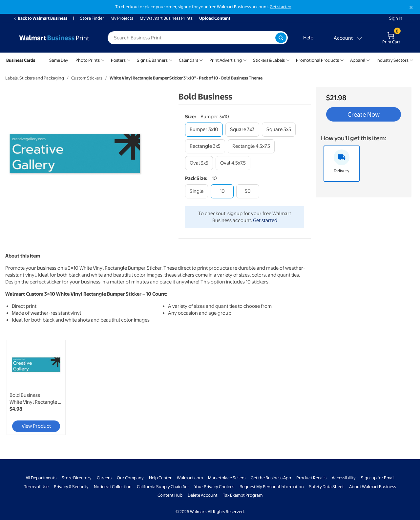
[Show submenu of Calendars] (201, 60)
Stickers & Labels (269, 60)
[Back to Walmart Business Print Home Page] (54, 38)
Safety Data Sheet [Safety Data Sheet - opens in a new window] (326, 487)
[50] (248, 191)
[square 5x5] (279, 130)
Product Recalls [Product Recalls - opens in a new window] (311, 478)
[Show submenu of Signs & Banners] (171, 60)
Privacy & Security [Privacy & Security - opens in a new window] (71, 487)
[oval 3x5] (199, 163)
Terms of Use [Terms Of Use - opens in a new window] (36, 487)
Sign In (396, 18)
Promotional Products (317, 60)
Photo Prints (88, 60)
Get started (265, 220)
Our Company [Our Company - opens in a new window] (130, 478)
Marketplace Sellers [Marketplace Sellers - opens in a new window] (227, 478)
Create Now (364, 114)
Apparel (358, 60)
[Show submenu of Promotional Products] (342, 60)
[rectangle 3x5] (205, 146)
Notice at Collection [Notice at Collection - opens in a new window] (113, 487)
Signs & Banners (152, 60)
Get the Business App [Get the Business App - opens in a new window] (271, 478)
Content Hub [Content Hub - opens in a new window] (170, 495)
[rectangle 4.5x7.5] (251, 146)
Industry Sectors (392, 60)
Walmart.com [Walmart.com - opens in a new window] (190, 478)
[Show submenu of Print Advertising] (245, 60)
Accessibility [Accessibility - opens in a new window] (344, 478)
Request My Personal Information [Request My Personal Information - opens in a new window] (272, 487)
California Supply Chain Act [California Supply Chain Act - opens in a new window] (163, 487)
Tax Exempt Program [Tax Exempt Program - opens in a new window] (243, 495)
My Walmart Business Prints (166, 18)
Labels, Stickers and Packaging (35, 78)
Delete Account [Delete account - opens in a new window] (203, 495)
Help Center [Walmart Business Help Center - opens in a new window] (160, 478)
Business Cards (21, 60)
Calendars (189, 60)
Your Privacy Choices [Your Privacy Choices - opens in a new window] (214, 487)
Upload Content (215, 18)
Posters (118, 60)
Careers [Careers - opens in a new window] (104, 478)
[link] (36, 387)
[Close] (411, 7)
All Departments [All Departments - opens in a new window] (41, 478)
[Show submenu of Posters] (129, 60)
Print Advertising (226, 60)
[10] (222, 191)
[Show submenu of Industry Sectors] (411, 60)
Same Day (59, 60)
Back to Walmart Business (40, 18)
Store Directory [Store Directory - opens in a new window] (77, 478)
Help (308, 38)
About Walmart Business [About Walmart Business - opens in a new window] (373, 487)
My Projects (122, 18)
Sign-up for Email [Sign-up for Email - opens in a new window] (378, 478)
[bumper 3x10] (204, 130)
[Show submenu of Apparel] (368, 60)
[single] (197, 191)
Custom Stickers (87, 78)
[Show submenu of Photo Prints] (103, 60)
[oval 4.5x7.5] (233, 163)
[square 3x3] (242, 130)
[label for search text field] (191, 38)
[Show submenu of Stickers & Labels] (288, 60)
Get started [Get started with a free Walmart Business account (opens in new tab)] (281, 7)
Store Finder (92, 18)
